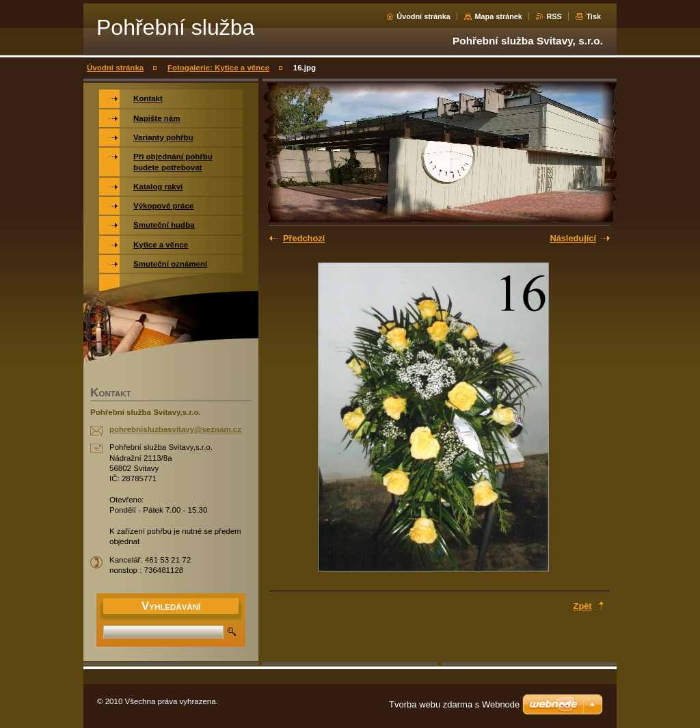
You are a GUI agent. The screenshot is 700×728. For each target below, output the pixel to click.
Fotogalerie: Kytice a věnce (218, 68)
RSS (554, 16)
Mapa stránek (498, 16)
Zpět (583, 606)
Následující (573, 238)
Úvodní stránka (423, 16)
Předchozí (304, 238)
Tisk (593, 16)
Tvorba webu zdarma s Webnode (454, 704)
